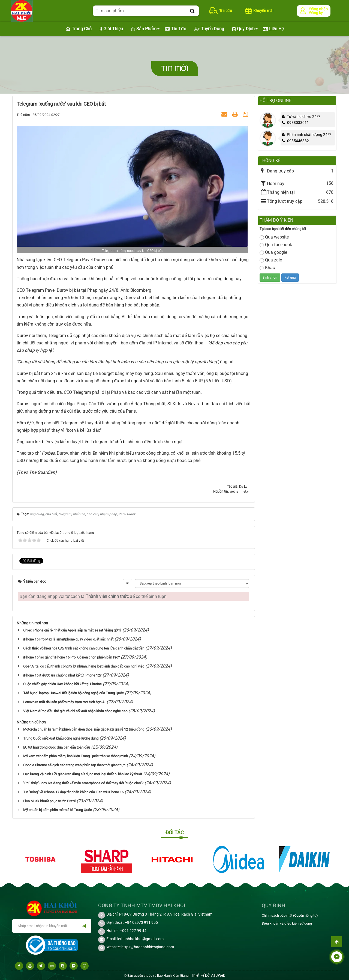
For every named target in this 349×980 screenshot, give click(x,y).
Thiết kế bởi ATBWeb (208, 975)
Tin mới (175, 68)
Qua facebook (276, 245)
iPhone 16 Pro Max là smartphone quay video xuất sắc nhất (68, 639)
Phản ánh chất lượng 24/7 (309, 135)
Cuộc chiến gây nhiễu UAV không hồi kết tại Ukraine (62, 684)
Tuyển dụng (209, 29)
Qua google (273, 252)
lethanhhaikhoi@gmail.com (140, 939)
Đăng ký (316, 13)
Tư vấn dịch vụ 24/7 (304, 117)
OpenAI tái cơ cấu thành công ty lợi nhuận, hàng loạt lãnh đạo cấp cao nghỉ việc (84, 666)
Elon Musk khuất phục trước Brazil (49, 801)
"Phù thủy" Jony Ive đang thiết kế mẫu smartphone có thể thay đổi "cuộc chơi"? (83, 783)
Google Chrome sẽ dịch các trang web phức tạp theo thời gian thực (74, 765)
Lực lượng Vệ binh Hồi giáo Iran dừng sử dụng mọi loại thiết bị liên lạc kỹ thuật (83, 774)
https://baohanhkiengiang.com (148, 947)
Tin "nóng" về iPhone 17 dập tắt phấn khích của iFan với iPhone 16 (73, 792)
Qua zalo (271, 260)
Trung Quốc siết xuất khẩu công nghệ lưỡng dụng (61, 738)
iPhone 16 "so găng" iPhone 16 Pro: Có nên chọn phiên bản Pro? (71, 657)
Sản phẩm (144, 29)
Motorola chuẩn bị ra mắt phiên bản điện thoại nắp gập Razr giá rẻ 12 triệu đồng (84, 729)
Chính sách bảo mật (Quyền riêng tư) (290, 915)
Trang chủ (79, 29)
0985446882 (295, 141)
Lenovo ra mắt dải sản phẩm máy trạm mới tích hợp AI (64, 702)
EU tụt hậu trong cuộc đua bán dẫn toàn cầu (57, 747)
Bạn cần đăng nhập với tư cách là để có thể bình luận (93, 596)
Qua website (274, 237)
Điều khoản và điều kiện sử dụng (287, 923)
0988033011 (295, 123)
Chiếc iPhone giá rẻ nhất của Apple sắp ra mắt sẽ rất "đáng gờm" (72, 630)
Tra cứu (221, 11)
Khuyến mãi (259, 11)
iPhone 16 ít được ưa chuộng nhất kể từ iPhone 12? (62, 675)
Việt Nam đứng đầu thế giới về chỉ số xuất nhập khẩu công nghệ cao (75, 711)
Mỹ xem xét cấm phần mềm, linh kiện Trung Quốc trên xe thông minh (76, 756)
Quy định (243, 29)
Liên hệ (273, 29)
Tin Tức (175, 29)
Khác (267, 268)
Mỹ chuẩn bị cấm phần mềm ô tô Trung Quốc (58, 810)
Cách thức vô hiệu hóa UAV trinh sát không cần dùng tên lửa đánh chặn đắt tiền (84, 648)
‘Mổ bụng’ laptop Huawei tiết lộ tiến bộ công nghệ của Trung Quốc (73, 693)
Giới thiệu (111, 29)
